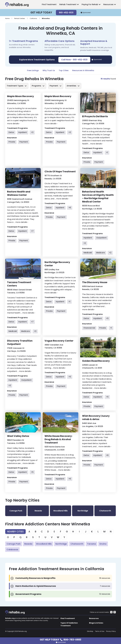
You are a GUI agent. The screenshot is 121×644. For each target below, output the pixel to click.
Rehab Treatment (68, 4)
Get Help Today (60, 639)
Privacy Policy (111, 631)
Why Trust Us (49, 70)
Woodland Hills (44, 544)
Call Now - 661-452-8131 (74, 60)
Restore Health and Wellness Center (19, 193)
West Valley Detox (18, 436)
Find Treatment (49, 4)
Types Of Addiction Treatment (69, 624)
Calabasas (12, 549)
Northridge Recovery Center (57, 264)
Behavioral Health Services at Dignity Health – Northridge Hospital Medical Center (98, 197)
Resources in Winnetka (83, 70)
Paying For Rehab (90, 4)
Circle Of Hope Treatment (60, 171)
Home (7, 18)
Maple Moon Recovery (21, 96)
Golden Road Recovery (96, 361)
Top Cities (64, 70)
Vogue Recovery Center (59, 341)
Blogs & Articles (96, 623)
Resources (108, 4)
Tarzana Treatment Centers (19, 284)
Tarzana (91, 544)
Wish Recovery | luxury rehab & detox (96, 418)
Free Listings (33, 70)
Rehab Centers (20, 18)
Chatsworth (77, 544)
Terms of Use (100, 631)
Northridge (61, 544)
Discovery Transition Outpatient (20, 342)
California (33, 18)
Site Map (90, 631)
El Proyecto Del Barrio (95, 116)
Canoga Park (14, 544)
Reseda (28, 544)
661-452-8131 (66, 13)
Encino (103, 544)
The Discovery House (95, 282)
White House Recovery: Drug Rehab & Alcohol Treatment (58, 439)
